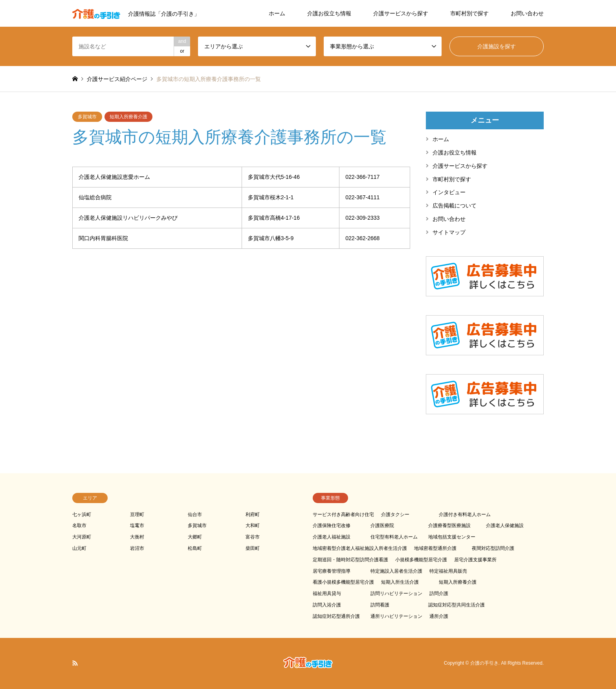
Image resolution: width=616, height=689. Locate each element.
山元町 (79, 548)
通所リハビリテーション (396, 616)
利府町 (253, 514)
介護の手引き (484, 663)
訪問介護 (439, 593)
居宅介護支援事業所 (475, 560)
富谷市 (253, 537)
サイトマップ (449, 232)
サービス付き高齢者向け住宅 (343, 514)
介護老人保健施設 (505, 525)
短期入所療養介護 (128, 117)
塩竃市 (137, 525)
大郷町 (195, 537)
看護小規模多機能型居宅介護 (343, 582)
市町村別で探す (469, 13)
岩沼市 (137, 548)
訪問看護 (380, 605)
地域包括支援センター (452, 537)
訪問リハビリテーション (396, 593)
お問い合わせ (527, 13)
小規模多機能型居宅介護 (421, 560)
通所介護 (439, 616)
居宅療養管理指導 (332, 571)
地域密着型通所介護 (435, 548)
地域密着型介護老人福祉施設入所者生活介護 (360, 548)
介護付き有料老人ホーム (465, 514)
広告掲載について (455, 206)
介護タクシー (395, 514)
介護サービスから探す (401, 13)
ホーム (277, 13)
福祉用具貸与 (327, 593)
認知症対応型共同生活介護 (456, 605)
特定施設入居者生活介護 (396, 571)
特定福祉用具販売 (448, 571)
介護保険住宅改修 (332, 525)
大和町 (253, 525)
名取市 (79, 525)
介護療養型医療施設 (449, 525)
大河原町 (82, 537)
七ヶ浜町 (82, 514)
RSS (75, 663)
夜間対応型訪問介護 (493, 548)
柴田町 (253, 548)
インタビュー (449, 192)
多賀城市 (87, 117)
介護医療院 (382, 525)
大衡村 (137, 537)
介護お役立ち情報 (329, 13)
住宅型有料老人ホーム (394, 537)
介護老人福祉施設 (332, 537)
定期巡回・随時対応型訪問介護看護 (350, 560)
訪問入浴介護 (327, 605)
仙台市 (195, 514)
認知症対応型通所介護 (336, 616)
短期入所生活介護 (400, 582)
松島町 (195, 548)
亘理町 (137, 514)
